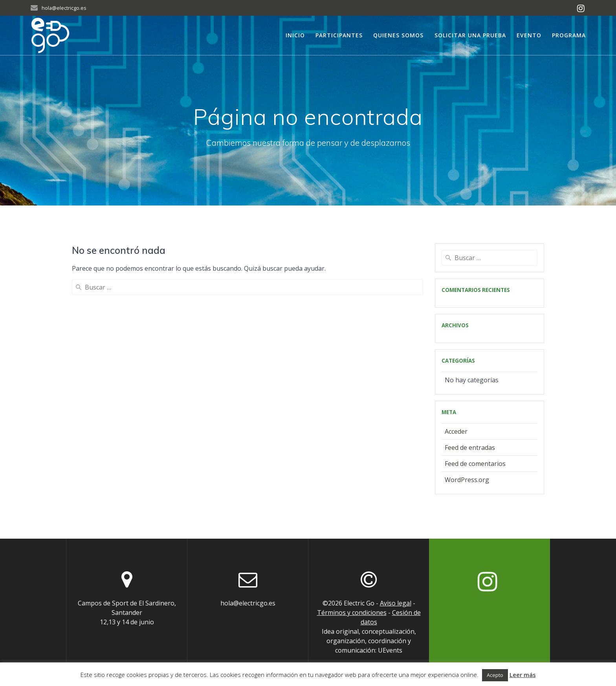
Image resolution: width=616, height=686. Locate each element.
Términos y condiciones (352, 613)
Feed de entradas (470, 448)
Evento (529, 35)
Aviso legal (396, 603)
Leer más (523, 675)
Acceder (456, 431)
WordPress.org (467, 480)
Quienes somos (398, 35)
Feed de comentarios (475, 464)
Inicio (295, 35)
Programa (569, 35)
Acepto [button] (495, 675)
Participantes (339, 35)
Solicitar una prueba (470, 35)
